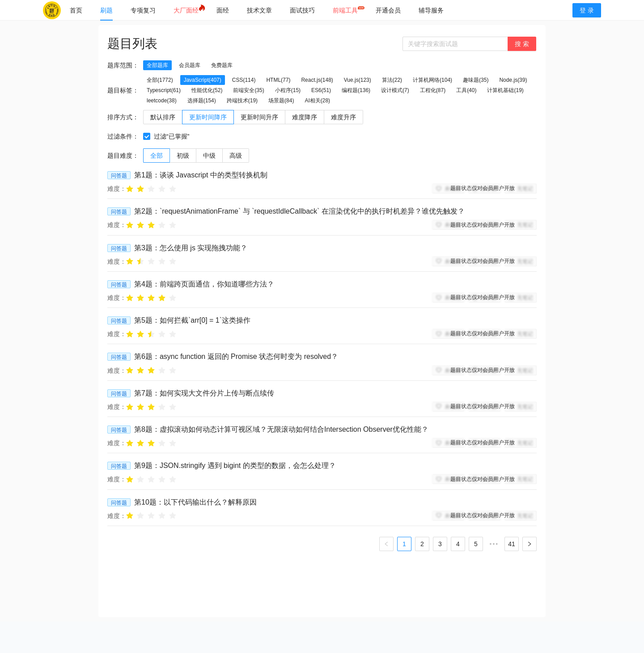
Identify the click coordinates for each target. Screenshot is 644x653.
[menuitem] (76, 10)
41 (512, 544)
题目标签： (123, 90)
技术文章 (259, 10)
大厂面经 (186, 10)
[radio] (130, 188)
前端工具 (345, 10)
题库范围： (123, 65)
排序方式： (123, 117)
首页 (76, 10)
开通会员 (388, 10)
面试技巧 (302, 10)
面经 (223, 10)
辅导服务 (431, 10)
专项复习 (143, 10)
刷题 (106, 10)
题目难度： (123, 156)
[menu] (312, 10)
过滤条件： (123, 136)
